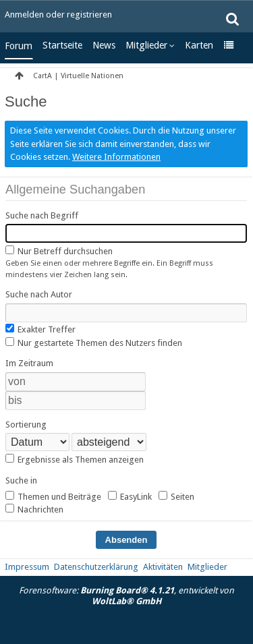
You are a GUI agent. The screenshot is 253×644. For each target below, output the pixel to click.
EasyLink (130, 496)
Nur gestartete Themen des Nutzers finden (94, 343)
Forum (19, 46)
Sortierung (26, 425)
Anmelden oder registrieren (58, 14)
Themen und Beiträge (53, 496)
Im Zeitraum (29, 363)
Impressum (27, 567)
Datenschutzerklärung (96, 567)
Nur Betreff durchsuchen (59, 251)
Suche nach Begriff (42, 215)
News (104, 45)
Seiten (176, 496)
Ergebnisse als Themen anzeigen (75, 459)
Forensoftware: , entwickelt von (126, 596)
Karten (199, 45)
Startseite (62, 45)
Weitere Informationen (116, 157)
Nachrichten (34, 509)
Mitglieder (146, 45)
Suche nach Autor (39, 294)
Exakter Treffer (40, 329)
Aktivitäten (163, 567)
